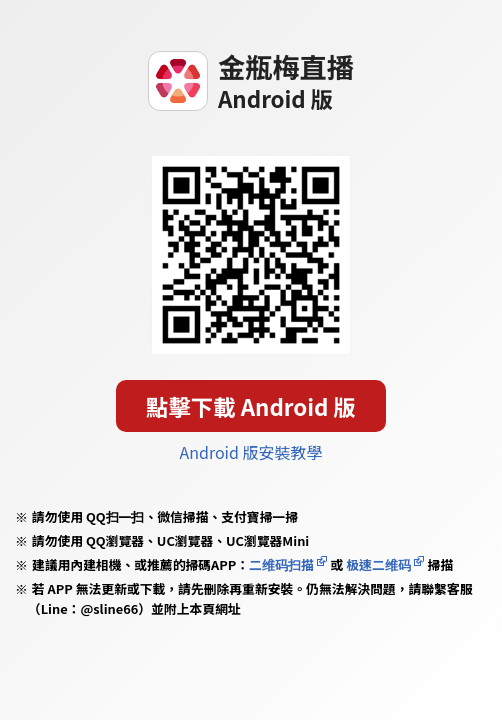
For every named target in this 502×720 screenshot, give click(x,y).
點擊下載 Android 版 (251, 406)
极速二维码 (378, 564)
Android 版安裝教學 (251, 452)
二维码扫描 (281, 564)
